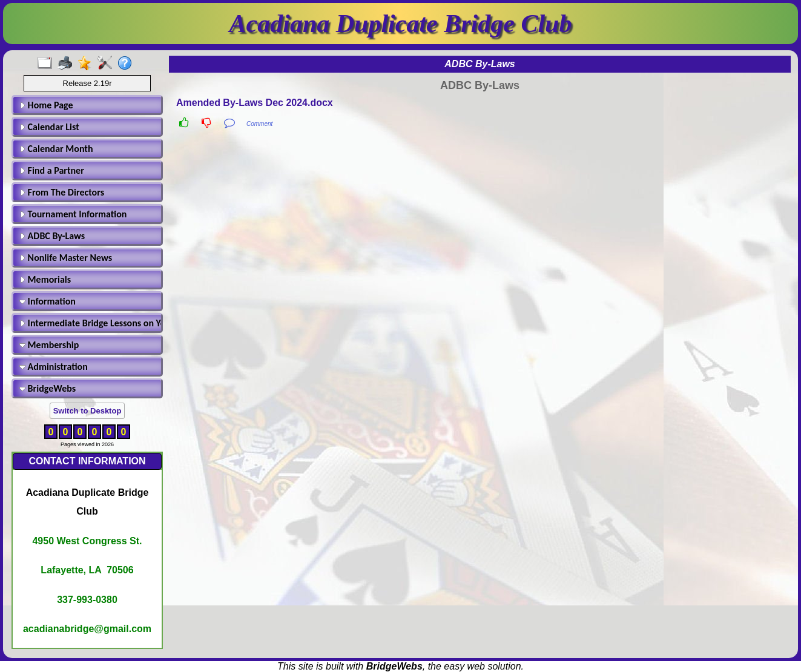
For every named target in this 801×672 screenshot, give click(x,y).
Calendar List (49, 127)
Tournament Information (73, 214)
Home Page (46, 105)
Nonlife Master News (66, 258)
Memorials (45, 279)
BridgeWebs (48, 388)
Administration (54, 367)
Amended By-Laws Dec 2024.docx (255, 103)
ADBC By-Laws (52, 236)
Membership (49, 345)
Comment (259, 124)
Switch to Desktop (87, 411)
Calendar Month (56, 149)
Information (48, 301)
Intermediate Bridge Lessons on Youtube (89, 323)
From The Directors (62, 192)
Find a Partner (52, 170)
